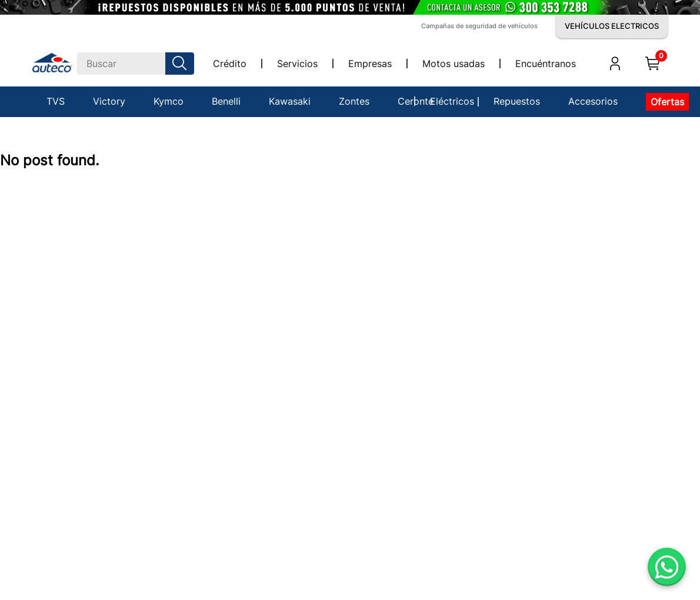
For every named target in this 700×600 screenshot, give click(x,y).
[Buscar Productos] (182, 64)
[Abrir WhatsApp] (667, 567)
